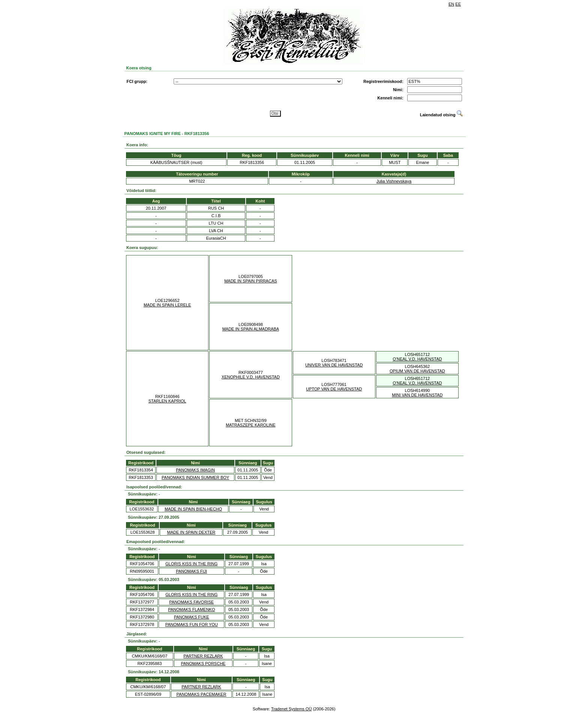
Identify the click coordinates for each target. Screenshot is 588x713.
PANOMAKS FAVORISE (191, 602)
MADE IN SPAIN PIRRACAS (250, 281)
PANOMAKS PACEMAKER (202, 694)
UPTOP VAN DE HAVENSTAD (334, 389)
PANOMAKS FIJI (191, 571)
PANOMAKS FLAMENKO (191, 609)
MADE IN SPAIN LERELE (167, 305)
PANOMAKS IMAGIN (195, 470)
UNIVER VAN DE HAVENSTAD (334, 365)
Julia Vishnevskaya (394, 181)
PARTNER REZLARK (203, 656)
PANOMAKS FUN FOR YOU (192, 624)
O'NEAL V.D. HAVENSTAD (417, 359)
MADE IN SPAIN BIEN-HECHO (193, 509)
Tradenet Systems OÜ (291, 709)
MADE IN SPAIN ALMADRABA (251, 329)
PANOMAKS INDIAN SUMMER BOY (195, 477)
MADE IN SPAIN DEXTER (191, 532)
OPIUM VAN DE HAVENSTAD (417, 371)
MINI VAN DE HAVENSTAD (417, 395)
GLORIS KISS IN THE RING (191, 564)
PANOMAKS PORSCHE (203, 663)
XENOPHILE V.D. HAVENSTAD (251, 377)
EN (451, 4)
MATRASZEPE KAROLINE (250, 425)
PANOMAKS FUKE (192, 617)
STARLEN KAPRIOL (167, 401)
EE (458, 4)
